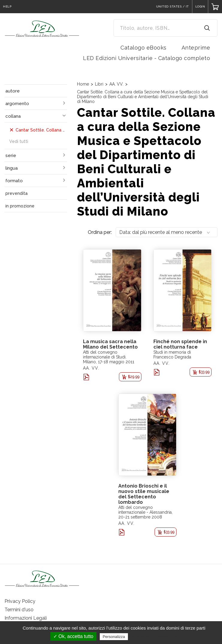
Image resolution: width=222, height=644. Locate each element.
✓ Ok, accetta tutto (73, 636)
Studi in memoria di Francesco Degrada (172, 355)
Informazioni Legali (26, 618)
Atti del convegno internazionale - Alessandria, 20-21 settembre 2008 (145, 512)
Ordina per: (100, 232)
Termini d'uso (19, 610)
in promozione (20, 206)
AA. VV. (116, 84)
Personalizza (114, 637)
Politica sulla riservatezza (154, 636)
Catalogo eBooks (144, 48)
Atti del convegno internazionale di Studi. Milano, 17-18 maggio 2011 (109, 357)
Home (83, 84)
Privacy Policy (20, 601)
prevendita (16, 193)
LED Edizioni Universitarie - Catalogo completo (147, 58)
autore (13, 91)
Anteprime (196, 48)
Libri (99, 84)
